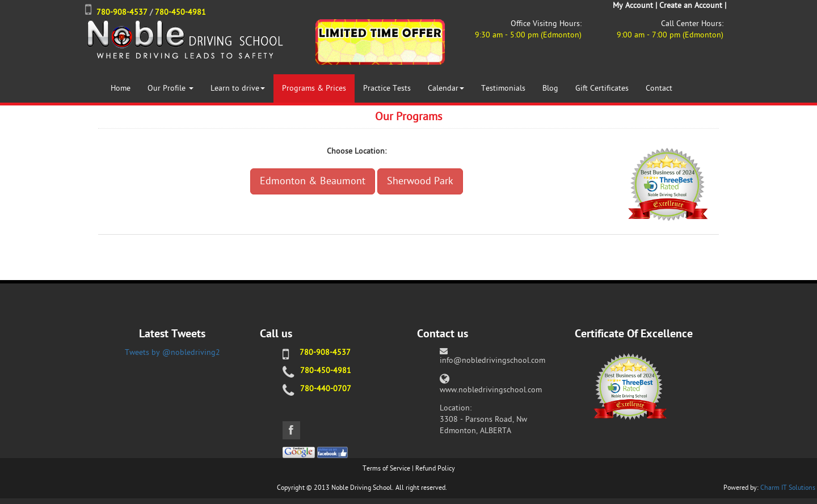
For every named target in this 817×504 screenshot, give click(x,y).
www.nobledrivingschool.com (491, 390)
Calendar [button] (446, 88)
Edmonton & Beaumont (313, 181)
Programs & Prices (314, 88)
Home (121, 88)
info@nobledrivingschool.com (492, 360)
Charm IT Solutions (788, 488)
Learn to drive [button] (238, 88)
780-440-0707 (326, 389)
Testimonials (503, 88)
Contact (659, 88)
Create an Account (691, 5)
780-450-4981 (180, 12)
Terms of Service (386, 468)
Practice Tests (387, 88)
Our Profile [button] (170, 88)
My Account (633, 5)
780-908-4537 (122, 12)
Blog (550, 88)
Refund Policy (435, 468)
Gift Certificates (602, 88)
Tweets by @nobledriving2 (172, 352)
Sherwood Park (420, 181)
